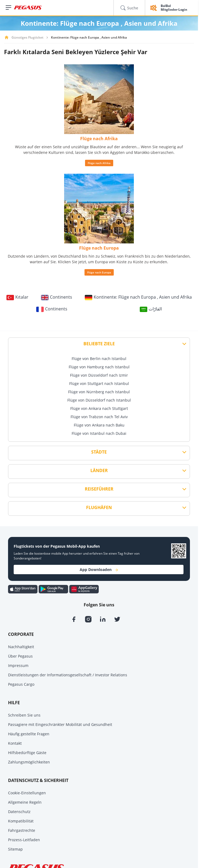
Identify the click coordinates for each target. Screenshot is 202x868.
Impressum (18, 665)
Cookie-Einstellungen (27, 793)
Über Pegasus (20, 656)
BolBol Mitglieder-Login (174, 8)
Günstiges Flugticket (27, 37)
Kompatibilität (21, 821)
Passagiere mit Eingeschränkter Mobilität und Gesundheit (60, 724)
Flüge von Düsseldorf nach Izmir (99, 375)
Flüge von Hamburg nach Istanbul (99, 367)
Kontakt (15, 743)
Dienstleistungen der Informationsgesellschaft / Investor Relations (68, 675)
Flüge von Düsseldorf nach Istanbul (99, 400)
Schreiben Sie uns (24, 715)
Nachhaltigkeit (21, 647)
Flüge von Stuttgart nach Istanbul (99, 383)
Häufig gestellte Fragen (29, 734)
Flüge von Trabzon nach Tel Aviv (99, 417)
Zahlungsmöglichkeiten (29, 762)
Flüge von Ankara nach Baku (99, 425)
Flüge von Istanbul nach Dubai (99, 433)
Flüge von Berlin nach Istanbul (99, 359)
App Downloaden (99, 570)
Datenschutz (19, 812)
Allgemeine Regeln (25, 802)
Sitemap (15, 849)
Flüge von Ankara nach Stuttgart (99, 408)
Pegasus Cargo (21, 684)
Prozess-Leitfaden (24, 840)
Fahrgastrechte (22, 830)
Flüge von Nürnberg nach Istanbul (99, 392)
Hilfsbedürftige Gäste (27, 753)
